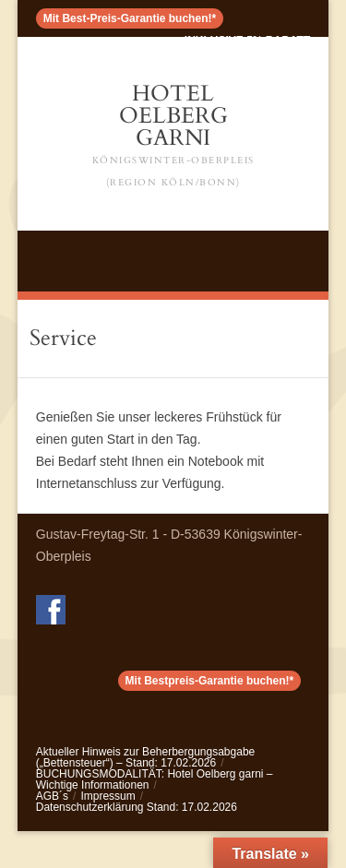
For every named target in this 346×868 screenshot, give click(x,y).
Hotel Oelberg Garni (173, 136)
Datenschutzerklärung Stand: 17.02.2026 (137, 807)
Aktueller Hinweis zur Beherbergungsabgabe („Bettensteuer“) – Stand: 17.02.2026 (145, 757)
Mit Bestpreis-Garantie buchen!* (210, 681)
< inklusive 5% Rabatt (242, 41)
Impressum (107, 796)
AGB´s (52, 796)
